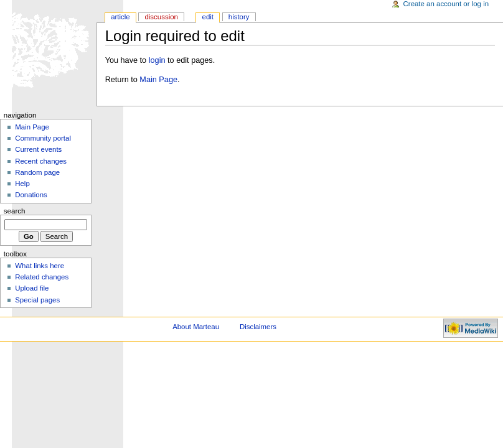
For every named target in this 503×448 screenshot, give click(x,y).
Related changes (42, 277)
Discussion (161, 17)
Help (22, 184)
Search (15, 211)
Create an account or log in (446, 4)
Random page (37, 172)
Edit (208, 17)
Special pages (37, 300)
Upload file (32, 288)
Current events (38, 149)
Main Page (158, 80)
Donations (31, 195)
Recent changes (41, 161)
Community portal (43, 138)
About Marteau (196, 327)
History (239, 17)
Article (120, 17)
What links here (40, 266)
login (157, 60)
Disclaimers (258, 327)
